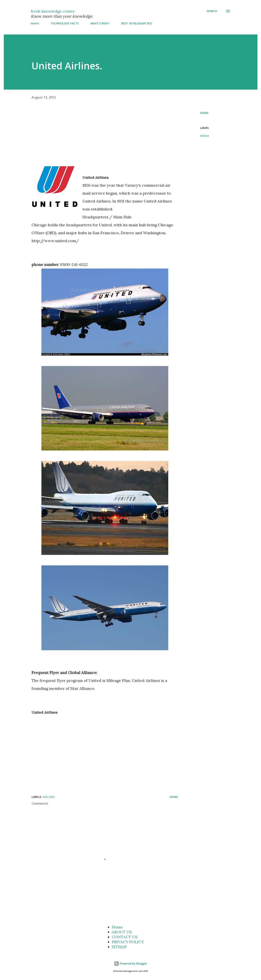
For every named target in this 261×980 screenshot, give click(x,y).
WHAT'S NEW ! (100, 23)
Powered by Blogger (131, 963)
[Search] (212, 11)
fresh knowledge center (53, 11)
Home (35, 23)
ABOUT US (122, 932)
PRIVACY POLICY (128, 942)
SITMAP (119, 947)
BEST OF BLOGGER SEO (137, 23)
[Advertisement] (116, 138)
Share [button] (204, 113)
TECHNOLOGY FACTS (65, 23)
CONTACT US (125, 937)
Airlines (205, 136)
